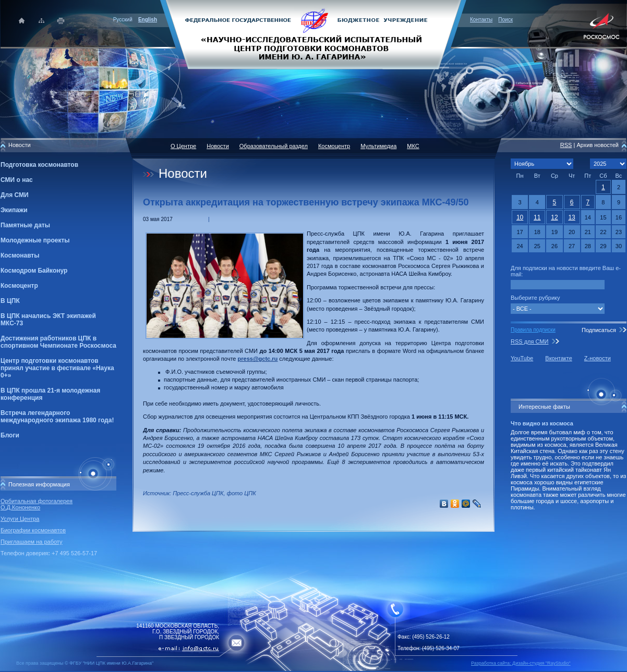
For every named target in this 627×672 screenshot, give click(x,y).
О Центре (183, 146)
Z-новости (598, 358)
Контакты (481, 20)
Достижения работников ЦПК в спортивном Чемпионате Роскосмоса (58, 342)
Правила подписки (533, 330)
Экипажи (14, 210)
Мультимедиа (378, 146)
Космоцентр (19, 286)
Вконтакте (558, 358)
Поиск (505, 20)
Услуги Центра (20, 519)
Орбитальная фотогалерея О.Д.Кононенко (37, 504)
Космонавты (20, 255)
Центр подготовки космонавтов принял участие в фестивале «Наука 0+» (57, 368)
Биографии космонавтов (33, 530)
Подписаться (599, 330)
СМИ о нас (17, 180)
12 (554, 217)
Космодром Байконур (34, 271)
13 (571, 217)
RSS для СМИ (529, 341)
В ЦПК (10, 301)
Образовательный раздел (274, 146)
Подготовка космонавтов (39, 165)
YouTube (522, 358)
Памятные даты (25, 225)
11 (537, 217)
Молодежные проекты (35, 240)
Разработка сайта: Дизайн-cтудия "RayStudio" (521, 663)
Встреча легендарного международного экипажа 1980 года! (57, 417)
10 (520, 217)
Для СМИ (15, 195)
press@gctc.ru (258, 359)
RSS (566, 145)
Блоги (10, 435)
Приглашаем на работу (31, 542)
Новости (218, 146)
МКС (413, 146)
